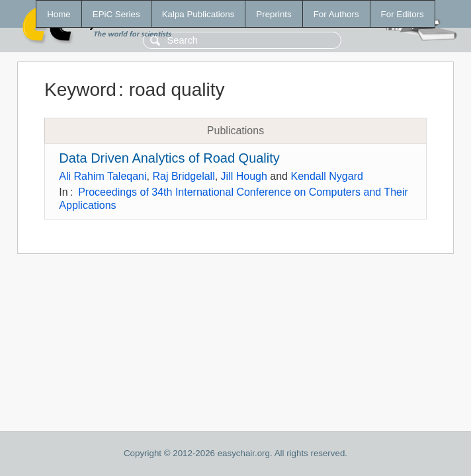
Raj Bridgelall (183, 176)
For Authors (336, 14)
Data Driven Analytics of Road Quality (169, 158)
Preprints (274, 14)
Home (59, 14)
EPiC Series (116, 14)
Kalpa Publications (198, 14)
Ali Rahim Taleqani (103, 176)
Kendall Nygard (326, 176)
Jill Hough (244, 176)
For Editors (403, 14)
